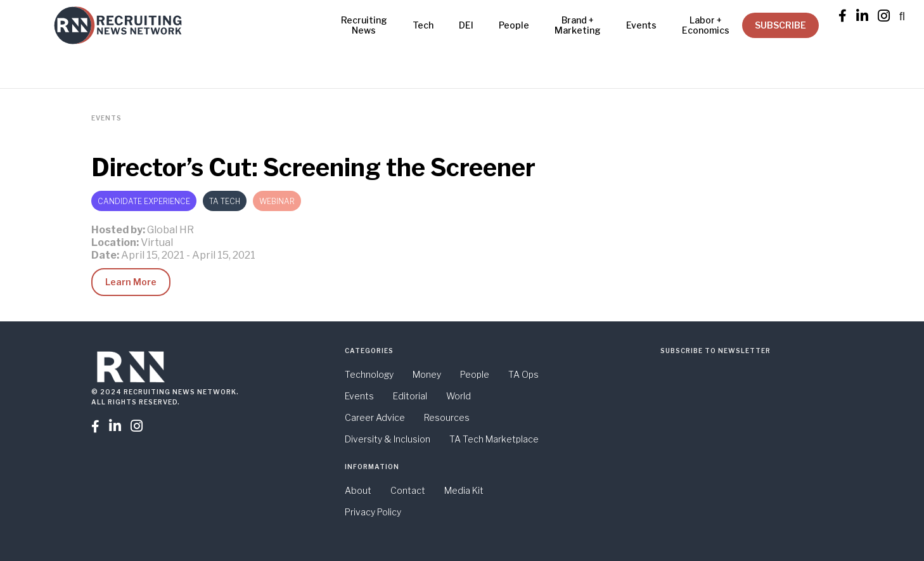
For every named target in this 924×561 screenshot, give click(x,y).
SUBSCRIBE (780, 25)
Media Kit (464, 490)
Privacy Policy (373, 512)
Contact (408, 490)
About (358, 490)
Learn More (131, 282)
